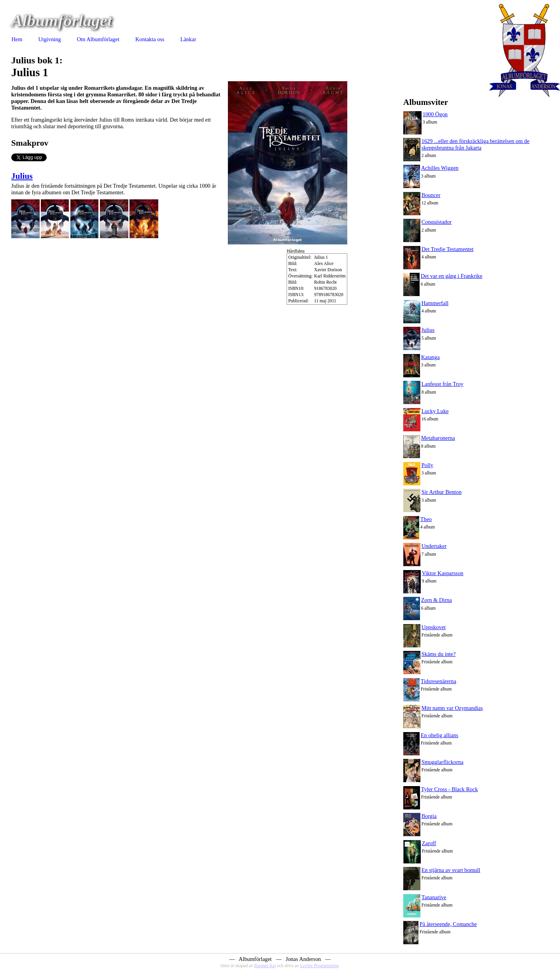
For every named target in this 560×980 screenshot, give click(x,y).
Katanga (430, 357)
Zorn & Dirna (437, 600)
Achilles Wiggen (440, 168)
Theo (426, 519)
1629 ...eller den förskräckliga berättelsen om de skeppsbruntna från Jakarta (476, 144)
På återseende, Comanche (448, 924)
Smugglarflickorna (443, 762)
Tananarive (434, 897)
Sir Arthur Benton (442, 492)
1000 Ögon (435, 114)
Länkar (188, 39)
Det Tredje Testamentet (448, 249)
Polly (427, 465)
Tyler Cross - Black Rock (450, 789)
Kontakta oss (150, 39)
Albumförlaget (62, 20)
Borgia (429, 816)
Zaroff (429, 843)
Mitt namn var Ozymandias (452, 708)
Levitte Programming (319, 966)
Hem (17, 39)
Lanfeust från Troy (443, 384)
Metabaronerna (438, 438)
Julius (22, 176)
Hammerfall (435, 303)
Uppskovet (434, 627)
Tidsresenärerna (438, 681)
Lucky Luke (435, 411)
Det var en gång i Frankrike (452, 276)
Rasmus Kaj (265, 966)
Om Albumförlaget (98, 39)
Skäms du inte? (439, 654)
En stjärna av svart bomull (451, 870)
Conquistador (437, 222)
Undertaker (434, 546)
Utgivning (49, 39)
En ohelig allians (440, 735)
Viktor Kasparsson (443, 573)
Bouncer (431, 195)
